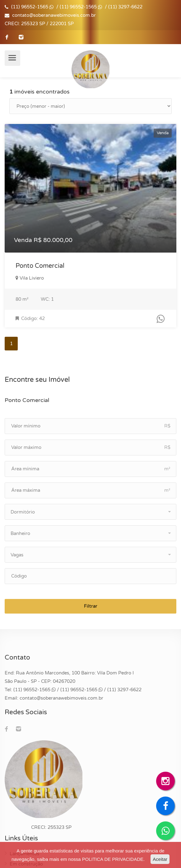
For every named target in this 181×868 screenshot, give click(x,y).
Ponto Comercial (40, 266)
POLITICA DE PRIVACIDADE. (113, 859)
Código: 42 (30, 318)
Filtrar (91, 606)
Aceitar (160, 859)
